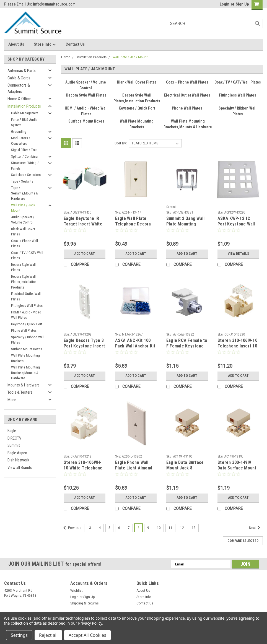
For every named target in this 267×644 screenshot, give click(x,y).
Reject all (48, 635)
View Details (238, 254)
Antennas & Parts (22, 71)
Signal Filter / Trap (24, 150)
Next (256, 528)
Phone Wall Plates (24, 330)
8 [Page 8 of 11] (138, 528)
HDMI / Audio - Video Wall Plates (26, 315)
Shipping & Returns (85, 603)
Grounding (19, 132)
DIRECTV (14, 438)
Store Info (45, 45)
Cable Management (25, 113)
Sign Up (242, 4)
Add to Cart (85, 254)
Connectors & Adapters (19, 88)
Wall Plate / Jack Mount (23, 208)
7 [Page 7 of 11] (129, 528)
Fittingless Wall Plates (27, 306)
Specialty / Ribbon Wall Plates (28, 340)
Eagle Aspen (17, 453)
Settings (19, 635)
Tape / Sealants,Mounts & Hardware (25, 193)
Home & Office (19, 99)
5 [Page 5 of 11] (109, 528)
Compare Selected (243, 541)
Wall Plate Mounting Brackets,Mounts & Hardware (25, 373)
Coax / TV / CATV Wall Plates (27, 255)
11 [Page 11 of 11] (170, 528)
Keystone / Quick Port (27, 324)
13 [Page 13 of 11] (194, 528)
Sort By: (121, 143)
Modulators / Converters (21, 141)
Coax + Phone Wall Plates (24, 244)
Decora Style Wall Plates (23, 267)
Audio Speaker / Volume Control (23, 220)
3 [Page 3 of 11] (90, 528)
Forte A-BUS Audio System (24, 122)
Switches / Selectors (26, 175)
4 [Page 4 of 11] (100, 528)
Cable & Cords (19, 78)
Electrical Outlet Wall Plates (26, 296)
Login (225, 4)
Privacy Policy (90, 623)
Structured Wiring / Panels (25, 166)
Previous (72, 528)
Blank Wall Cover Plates (23, 232)
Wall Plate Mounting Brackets (25, 358)
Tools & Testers (20, 392)
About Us (16, 44)
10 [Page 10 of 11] (159, 528)
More (12, 400)
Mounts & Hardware (24, 385)
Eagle (12, 431)
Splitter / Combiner (25, 156)
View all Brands (20, 468)
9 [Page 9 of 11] (148, 528)
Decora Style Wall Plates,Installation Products (24, 282)
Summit (14, 445)
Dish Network (18, 460)
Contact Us (75, 44)
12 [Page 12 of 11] (182, 528)
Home (66, 57)
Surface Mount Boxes (27, 349)
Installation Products (24, 106)
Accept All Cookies (87, 635)
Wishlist (77, 591)
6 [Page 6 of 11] (119, 528)
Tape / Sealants (22, 181)
